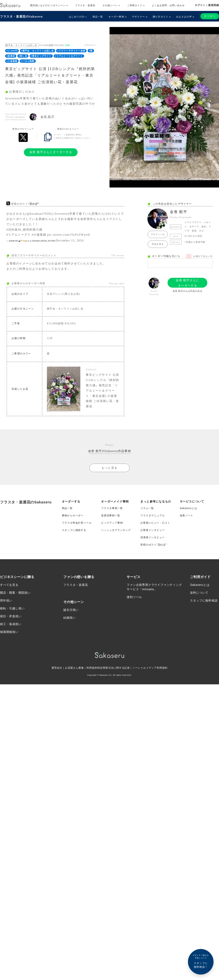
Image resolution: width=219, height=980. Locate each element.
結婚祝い (69, 618)
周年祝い (6, 601)
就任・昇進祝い (11, 616)
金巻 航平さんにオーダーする (51, 152)
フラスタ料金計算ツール (77, 523)
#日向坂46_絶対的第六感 (24, 230)
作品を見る (158, 244)
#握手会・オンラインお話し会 (38, 51)
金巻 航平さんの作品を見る (188, 291)
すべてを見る (9, 585)
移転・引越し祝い (12, 609)
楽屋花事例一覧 (111, 515)
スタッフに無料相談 (204, 601)
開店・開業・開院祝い (15, 593)
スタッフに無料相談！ (201, 961)
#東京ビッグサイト (41, 56)
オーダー (210, 16)
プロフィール (158, 234)
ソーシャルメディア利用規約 (150, 668)
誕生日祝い (71, 610)
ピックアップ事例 (112, 523)
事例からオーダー (73, 515)
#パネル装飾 (28, 61)
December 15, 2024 (70, 240)
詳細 (67, 45)
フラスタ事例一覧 (112, 508)
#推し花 (23, 56)
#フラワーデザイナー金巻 (71, 51)
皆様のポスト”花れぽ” (153, 545)
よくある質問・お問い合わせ (168, 5)
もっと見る (109, 468)
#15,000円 (12, 51)
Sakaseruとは (188, 508)
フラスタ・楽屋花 (85, 5)
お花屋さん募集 (74, 668)
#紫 (91, 51)
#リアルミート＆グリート (69, 56)
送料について (199, 593)
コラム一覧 (147, 508)
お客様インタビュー (152, 530)
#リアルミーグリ (19, 235)
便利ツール (134, 597)
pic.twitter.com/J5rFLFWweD (69, 235)
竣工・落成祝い (11, 624)
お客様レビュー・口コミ (155, 523)
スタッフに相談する (74, 530)
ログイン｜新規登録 (207, 5)
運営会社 (57, 668)
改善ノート (187, 515)
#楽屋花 (11, 56)
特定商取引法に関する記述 (114, 668)
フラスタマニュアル (152, 515)
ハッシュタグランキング (116, 530)
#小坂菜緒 (12, 61)
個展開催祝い (9, 632)
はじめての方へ (78, 17)
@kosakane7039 (39, 214)
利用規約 (92, 668)
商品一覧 (98, 17)
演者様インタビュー (152, 537)
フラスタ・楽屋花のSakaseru (21, 17)
